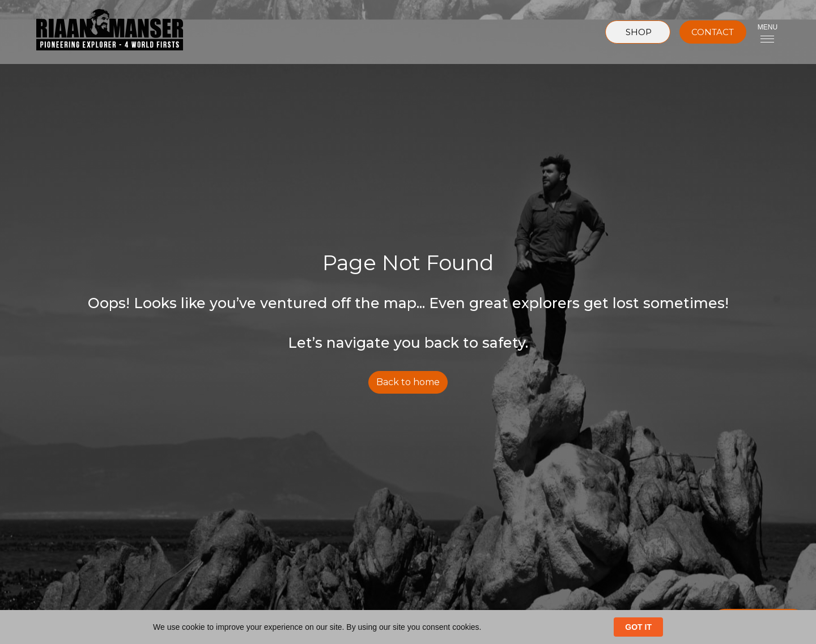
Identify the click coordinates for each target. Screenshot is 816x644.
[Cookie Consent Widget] (408, 627)
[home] (101, 32)
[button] (768, 32)
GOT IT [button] (638, 627)
